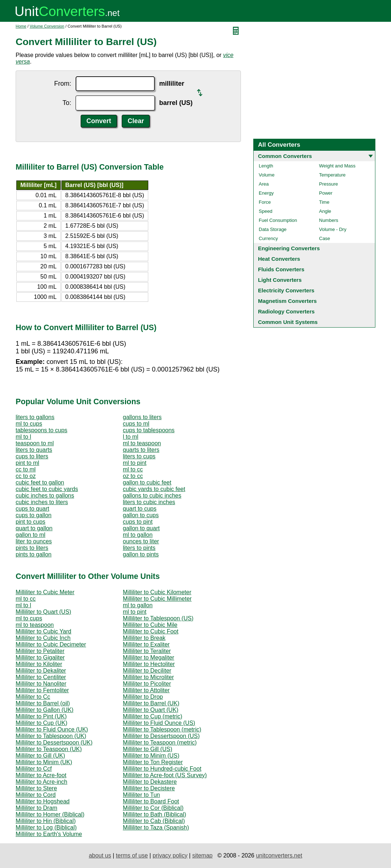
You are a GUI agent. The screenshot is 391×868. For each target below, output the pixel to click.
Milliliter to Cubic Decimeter (51, 644)
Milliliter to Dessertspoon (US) (161, 736)
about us (100, 855)
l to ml (131, 437)
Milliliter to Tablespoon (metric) (162, 729)
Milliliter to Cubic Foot (151, 631)
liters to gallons (35, 417)
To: (67, 103)
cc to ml (26, 469)
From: (63, 84)
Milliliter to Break (144, 638)
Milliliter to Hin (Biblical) (46, 821)
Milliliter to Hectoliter (149, 664)
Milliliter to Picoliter (147, 684)
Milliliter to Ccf (34, 769)
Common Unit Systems (288, 322)
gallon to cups (141, 515)
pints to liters (32, 548)
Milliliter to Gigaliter (40, 658)
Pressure (328, 184)
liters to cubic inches (149, 502)
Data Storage (273, 229)
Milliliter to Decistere (149, 788)
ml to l (23, 437)
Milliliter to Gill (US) (148, 749)
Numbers (329, 220)
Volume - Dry (333, 229)
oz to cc (133, 476)
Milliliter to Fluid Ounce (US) (159, 723)
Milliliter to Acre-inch (41, 782)
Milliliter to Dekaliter (41, 671)
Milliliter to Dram (37, 808)
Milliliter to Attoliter (146, 690)
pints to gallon (34, 554)
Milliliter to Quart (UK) (151, 710)
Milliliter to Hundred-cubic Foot (162, 769)
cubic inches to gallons (45, 496)
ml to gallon (138, 535)
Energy (266, 193)
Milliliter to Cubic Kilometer (157, 592)
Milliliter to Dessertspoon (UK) (54, 743)
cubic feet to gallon (40, 482)
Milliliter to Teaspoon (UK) (49, 749)
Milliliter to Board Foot (151, 801)
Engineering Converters (289, 248)
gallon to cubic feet (147, 482)
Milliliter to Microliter (148, 677)
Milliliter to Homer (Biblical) (50, 814)
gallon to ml (31, 535)
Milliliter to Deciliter (147, 671)
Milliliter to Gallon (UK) (45, 710)
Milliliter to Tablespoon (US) (158, 618)
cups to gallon (34, 515)
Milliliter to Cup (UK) (41, 723)
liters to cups (139, 456)
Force (265, 202)
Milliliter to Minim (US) (151, 756)
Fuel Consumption (278, 220)
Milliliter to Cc (33, 697)
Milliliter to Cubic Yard (43, 631)
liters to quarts (34, 450)
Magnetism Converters (287, 301)
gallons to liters (142, 417)
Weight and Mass (337, 166)
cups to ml (136, 424)
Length (266, 166)
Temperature (332, 175)
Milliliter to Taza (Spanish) (156, 828)
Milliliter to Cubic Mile (150, 625)
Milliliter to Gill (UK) (40, 756)
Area (264, 184)
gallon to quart (141, 528)
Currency (268, 238)
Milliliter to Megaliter (148, 658)
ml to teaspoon (142, 443)
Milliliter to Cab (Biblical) (154, 821)
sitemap (202, 855)
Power (326, 193)
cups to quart (33, 509)
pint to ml (27, 463)
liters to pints (139, 548)
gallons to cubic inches (152, 496)
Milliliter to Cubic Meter (45, 592)
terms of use (132, 855)
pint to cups (31, 522)
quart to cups (140, 509)
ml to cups (29, 424)
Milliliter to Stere (36, 788)
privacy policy (170, 855)
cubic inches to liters (42, 502)
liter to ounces (34, 541)
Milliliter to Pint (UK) (41, 716)
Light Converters (280, 280)
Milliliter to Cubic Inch (43, 638)
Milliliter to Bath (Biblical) (154, 814)
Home (21, 26)
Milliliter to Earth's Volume (49, 834)
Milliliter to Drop (143, 697)
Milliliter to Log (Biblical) (46, 828)
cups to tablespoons (149, 430)
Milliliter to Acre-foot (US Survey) (165, 775)
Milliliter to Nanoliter (41, 684)
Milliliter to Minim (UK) (44, 762)
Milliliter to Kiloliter (39, 664)
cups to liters (32, 456)
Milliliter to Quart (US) (43, 612)
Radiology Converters (286, 311)
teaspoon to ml (35, 443)
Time (324, 202)
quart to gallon (34, 528)
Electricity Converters (286, 290)
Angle (325, 211)
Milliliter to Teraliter (147, 651)
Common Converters (285, 156)
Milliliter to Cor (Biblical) (153, 808)
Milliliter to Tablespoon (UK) (51, 736)
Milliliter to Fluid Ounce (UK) (52, 729)
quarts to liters (141, 450)
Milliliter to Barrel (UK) (151, 703)
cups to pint (138, 522)
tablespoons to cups (41, 430)
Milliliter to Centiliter (41, 677)
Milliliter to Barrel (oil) (43, 703)
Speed (266, 211)
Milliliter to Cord (36, 795)
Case (325, 238)
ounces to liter (141, 541)
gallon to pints (141, 554)
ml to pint (135, 463)
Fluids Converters (281, 269)
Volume (267, 175)
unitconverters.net (279, 855)
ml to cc (133, 469)
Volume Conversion (47, 26)
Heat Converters (279, 259)
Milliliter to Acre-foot (41, 775)
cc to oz (26, 476)
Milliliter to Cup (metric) (153, 716)
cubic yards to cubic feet (154, 489)
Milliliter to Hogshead (43, 801)
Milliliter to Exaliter (146, 644)
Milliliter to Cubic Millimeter (157, 599)
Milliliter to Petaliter (40, 651)
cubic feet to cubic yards (47, 489)
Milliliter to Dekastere (150, 782)
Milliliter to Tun (141, 795)
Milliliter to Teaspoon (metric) (160, 743)
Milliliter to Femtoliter (42, 690)
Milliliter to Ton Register (153, 762)
